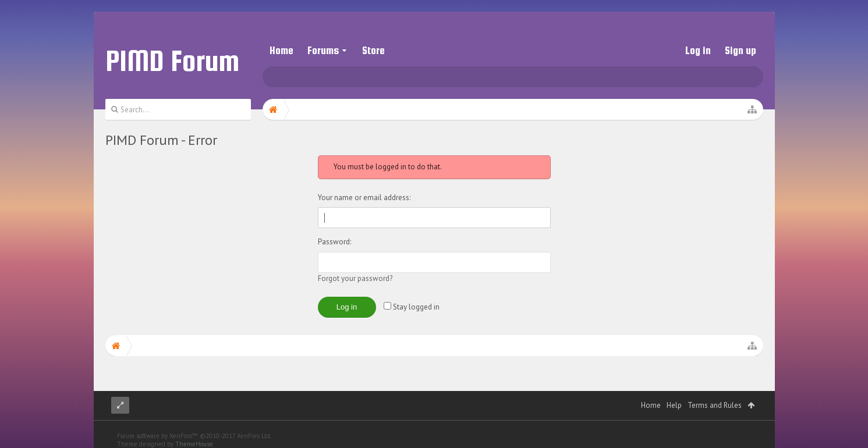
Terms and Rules (715, 405)
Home (281, 50)
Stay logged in (412, 307)
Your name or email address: (364, 198)
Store (373, 50)
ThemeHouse (194, 444)
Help (674, 405)
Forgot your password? (355, 278)
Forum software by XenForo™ (194, 436)
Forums (323, 50)
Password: (334, 242)
